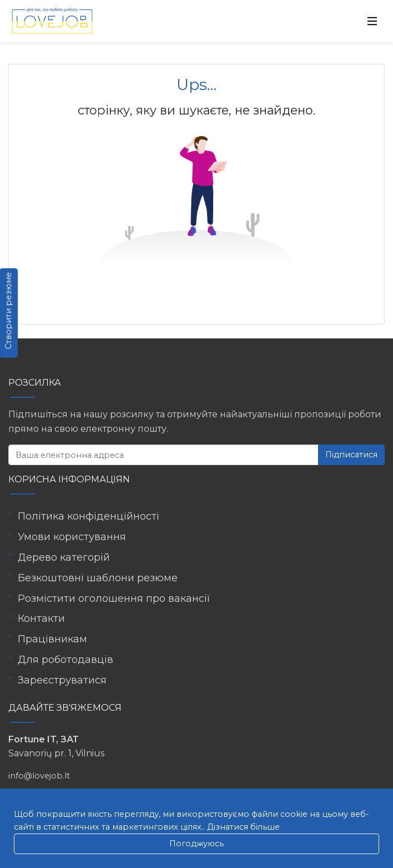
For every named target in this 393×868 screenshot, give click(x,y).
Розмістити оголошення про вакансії (114, 598)
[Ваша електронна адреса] (163, 455)
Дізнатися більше (243, 827)
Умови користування (72, 537)
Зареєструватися (62, 680)
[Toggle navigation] (372, 21)
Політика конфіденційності (89, 516)
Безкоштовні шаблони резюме (98, 578)
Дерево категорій (64, 557)
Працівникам (52, 639)
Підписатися (351, 455)
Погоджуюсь (196, 844)
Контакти (41, 618)
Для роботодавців (65, 660)
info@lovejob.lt (39, 776)
